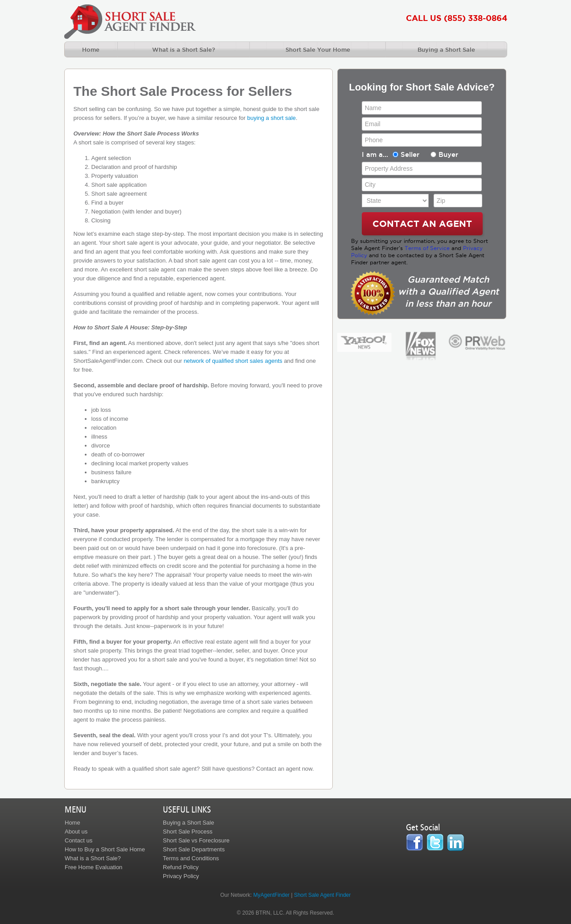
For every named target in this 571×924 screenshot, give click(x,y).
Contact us (79, 840)
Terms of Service (427, 248)
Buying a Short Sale (446, 49)
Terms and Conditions (191, 858)
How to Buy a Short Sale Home (105, 849)
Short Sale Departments (194, 849)
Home (91, 49)
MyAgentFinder (271, 895)
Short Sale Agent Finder (322, 895)
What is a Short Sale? (184, 49)
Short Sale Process (188, 832)
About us (76, 832)
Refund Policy (181, 867)
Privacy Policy (181, 876)
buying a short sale (271, 118)
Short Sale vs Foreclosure (196, 840)
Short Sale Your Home (318, 49)
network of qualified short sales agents (233, 361)
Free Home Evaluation (93, 867)
